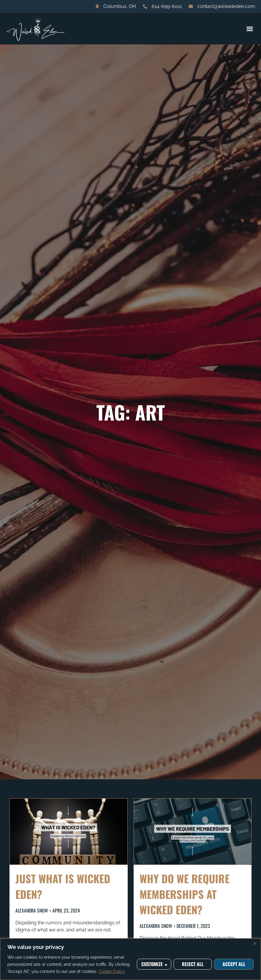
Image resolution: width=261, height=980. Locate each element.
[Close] (255, 943)
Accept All (234, 964)
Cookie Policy (112, 971)
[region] (130, 959)
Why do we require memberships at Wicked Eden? (185, 894)
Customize (152, 964)
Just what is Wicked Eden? (63, 886)
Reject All (193, 964)
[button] (250, 29)
